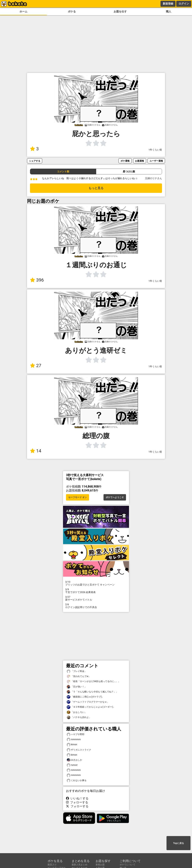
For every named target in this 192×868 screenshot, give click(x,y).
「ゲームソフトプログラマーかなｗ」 (88, 702)
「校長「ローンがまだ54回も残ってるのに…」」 (93, 681)
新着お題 (100, 865)
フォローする (77, 802)
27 (36, 366)
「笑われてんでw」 (79, 676)
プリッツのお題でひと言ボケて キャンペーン (96, 583)
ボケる (72, 12)
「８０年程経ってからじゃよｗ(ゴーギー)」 (91, 707)
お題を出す (120, 12)
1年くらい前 (155, 150)
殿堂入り (52, 865)
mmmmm (74, 740)
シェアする (35, 161)
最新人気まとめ (79, 865)
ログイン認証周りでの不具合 (96, 606)
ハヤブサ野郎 (76, 734)
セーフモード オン (78, 497)
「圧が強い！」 (77, 687)
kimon (72, 745)
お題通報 (139, 161)
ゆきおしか (74, 760)
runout (72, 765)
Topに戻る (178, 843)
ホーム (23, 12)
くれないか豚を (77, 781)
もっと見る (96, 188)
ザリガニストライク (79, 750)
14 (36, 451)
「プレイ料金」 (77, 671)
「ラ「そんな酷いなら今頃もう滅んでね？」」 (92, 692)
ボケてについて (127, 865)
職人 (169, 12)
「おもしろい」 (77, 712)
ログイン (184, 4)
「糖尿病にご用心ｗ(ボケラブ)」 (85, 697)
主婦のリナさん (153, 178)
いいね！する (77, 798)
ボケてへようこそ (115, 497)
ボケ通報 (125, 161)
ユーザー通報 (156, 161)
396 (37, 280)
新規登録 (168, 4)
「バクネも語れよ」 (79, 717)
